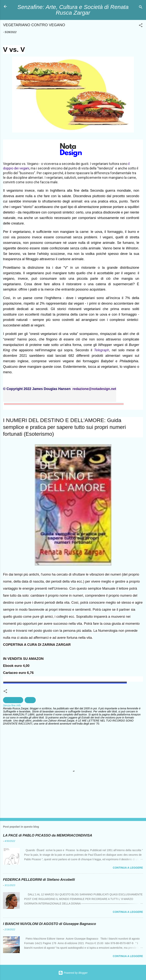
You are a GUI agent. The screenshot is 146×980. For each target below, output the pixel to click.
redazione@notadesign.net (94, 389)
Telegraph (101, 350)
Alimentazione (13, 700)
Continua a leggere (128, 868)
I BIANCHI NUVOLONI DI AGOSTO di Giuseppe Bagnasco (50, 924)
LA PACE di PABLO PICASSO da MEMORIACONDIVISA (48, 835)
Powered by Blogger (73, 973)
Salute (30, 700)
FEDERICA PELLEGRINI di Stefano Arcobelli (39, 880)
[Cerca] (141, 8)
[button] (141, 26)
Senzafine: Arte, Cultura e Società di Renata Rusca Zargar (73, 10)
